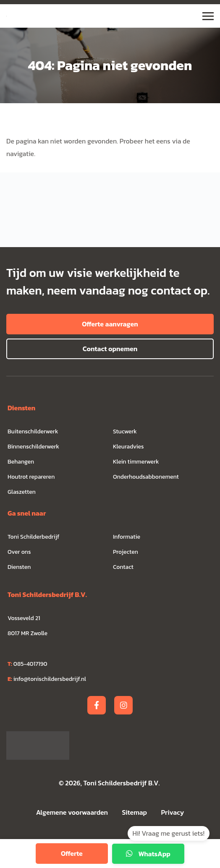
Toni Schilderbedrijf (33, 537)
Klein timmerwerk (136, 462)
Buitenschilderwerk (33, 431)
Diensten (19, 567)
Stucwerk (125, 431)
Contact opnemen (110, 349)
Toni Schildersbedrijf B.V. (122, 783)
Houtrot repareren (31, 477)
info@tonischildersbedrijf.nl (47, 679)
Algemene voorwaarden (72, 812)
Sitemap (135, 812)
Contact (123, 567)
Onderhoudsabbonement (146, 477)
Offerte (72, 853)
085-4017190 (27, 664)
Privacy (173, 812)
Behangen (21, 462)
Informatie (127, 537)
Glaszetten (22, 492)
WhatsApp (148, 854)
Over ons (19, 552)
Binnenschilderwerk (33, 447)
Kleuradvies (128, 447)
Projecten (126, 552)
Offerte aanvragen (110, 324)
